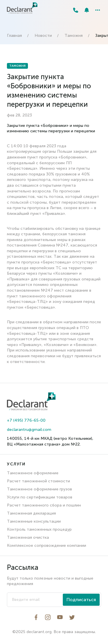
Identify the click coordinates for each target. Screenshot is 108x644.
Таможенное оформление (33, 473)
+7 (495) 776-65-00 (26, 420)
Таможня (74, 36)
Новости (43, 36)
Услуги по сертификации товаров (40, 497)
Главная (14, 36)
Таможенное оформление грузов (39, 489)
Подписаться (81, 600)
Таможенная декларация (31, 513)
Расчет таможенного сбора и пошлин (44, 505)
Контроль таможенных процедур (39, 529)
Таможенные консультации (34, 521)
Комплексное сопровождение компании (47, 545)
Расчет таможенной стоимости (38, 481)
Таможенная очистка (28, 537)
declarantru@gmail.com (29, 430)
